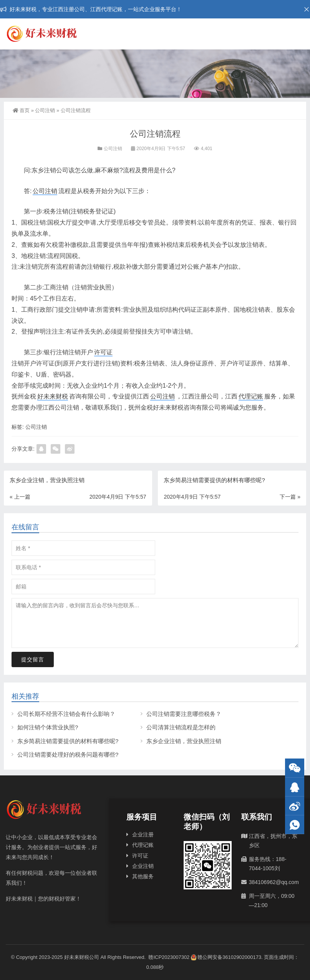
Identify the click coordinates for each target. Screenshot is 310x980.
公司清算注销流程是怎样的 (181, 727)
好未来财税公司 (82, 957)
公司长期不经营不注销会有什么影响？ (66, 714)
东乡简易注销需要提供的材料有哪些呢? (68, 741)
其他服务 (143, 876)
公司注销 (45, 110)
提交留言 (33, 659)
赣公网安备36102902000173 (226, 957)
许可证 (103, 352)
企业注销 (143, 866)
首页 (21, 110)
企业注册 (143, 835)
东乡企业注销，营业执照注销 (184, 741)
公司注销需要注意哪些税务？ (184, 714)
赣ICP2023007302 (169, 957)
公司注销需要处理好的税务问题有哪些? (68, 754)
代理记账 (251, 396)
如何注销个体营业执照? (48, 727)
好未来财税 (53, 396)
